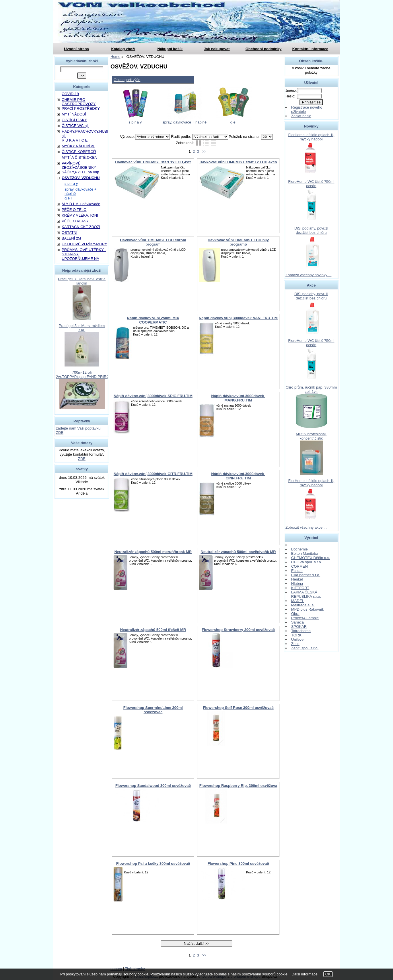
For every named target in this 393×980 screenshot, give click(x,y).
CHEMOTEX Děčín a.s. (311, 558)
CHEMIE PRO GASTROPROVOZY (79, 102)
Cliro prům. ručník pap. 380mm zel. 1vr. (311, 389)
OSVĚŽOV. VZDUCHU (81, 178)
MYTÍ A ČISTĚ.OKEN (79, 157)
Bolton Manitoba (305, 553)
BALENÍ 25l (71, 238)
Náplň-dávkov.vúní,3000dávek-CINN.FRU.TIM (238, 476)
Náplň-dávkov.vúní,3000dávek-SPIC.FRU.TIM (153, 396)
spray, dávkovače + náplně (184, 122)
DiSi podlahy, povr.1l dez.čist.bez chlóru (311, 230)
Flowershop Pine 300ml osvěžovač (238, 864)
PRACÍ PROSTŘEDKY (81, 108)
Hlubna (297, 584)
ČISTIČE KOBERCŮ (79, 152)
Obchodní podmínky (264, 49)
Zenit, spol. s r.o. (305, 648)
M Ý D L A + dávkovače (81, 204)
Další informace (304, 974)
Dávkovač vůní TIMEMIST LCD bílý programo (238, 242)
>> (204, 151)
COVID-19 (70, 94)
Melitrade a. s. (303, 605)
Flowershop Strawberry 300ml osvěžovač (238, 630)
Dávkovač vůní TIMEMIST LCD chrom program (153, 242)
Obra (295, 614)
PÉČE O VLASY (75, 221)
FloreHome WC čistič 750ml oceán (311, 184)
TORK (296, 635)
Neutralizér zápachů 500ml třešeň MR (153, 630)
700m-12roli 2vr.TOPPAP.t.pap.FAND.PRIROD (84, 375)
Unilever (298, 639)
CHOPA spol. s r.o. (307, 562)
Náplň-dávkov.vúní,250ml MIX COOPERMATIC (153, 320)
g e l (234, 122)
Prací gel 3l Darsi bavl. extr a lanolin (82, 281)
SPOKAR (299, 627)
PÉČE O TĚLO (74, 210)
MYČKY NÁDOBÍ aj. (78, 146)
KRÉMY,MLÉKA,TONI (80, 215)
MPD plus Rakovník (308, 609)
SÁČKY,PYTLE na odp (80, 172)
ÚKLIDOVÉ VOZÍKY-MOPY (84, 244)
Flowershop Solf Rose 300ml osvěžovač (238, 708)
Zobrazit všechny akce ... (306, 527)
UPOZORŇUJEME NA (80, 259)
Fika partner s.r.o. (306, 575)
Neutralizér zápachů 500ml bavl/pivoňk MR (238, 552)
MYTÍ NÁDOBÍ (74, 114)
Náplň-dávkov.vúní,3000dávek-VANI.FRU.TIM (238, 318)
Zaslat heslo (301, 116)
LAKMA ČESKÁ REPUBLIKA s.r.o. (306, 594)
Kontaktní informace (310, 49)
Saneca (297, 622)
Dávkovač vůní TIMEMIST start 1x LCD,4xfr (153, 162)
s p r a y (135, 122)
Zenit (295, 644)
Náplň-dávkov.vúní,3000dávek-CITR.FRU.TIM (153, 474)
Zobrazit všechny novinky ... (308, 275)
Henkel (297, 579)
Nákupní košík (170, 49)
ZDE (82, 459)
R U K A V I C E (75, 140)
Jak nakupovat (217, 49)
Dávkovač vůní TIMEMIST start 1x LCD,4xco (238, 162)
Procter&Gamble (305, 618)
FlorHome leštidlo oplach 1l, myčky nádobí (311, 137)
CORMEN (299, 566)
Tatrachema (301, 631)
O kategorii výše (127, 80)
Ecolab (297, 571)
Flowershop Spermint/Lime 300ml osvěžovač (153, 710)
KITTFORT (300, 588)
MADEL (298, 601)
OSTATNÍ (69, 233)
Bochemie (299, 549)
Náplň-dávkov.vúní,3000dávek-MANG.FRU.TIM (238, 398)
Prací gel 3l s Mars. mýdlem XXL (82, 328)
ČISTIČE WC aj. (75, 126)
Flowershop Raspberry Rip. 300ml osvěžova (238, 786)
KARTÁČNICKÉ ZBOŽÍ (81, 227)
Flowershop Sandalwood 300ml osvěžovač (153, 786)
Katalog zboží (123, 49)
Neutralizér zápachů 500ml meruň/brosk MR (153, 552)
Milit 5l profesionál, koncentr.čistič (311, 436)
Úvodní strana (76, 49)
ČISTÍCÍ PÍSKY (74, 120)
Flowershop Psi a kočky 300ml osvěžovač (153, 864)
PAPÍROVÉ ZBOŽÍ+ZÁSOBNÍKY (79, 165)
